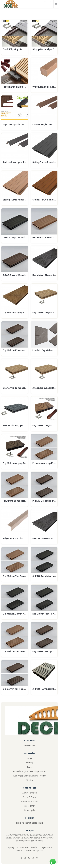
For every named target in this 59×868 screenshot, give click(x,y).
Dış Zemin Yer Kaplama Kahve (20, 689)
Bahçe (29, 758)
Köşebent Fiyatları (13, 538)
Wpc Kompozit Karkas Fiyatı (19, 124)
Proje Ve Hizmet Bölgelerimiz (29, 823)
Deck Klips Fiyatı (12, 49)
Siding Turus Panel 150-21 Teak (20, 200)
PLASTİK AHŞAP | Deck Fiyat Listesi (30, 771)
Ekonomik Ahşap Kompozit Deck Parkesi (26, 425)
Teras (29, 767)
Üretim (30, 780)
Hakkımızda (30, 746)
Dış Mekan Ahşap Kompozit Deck (22, 313)
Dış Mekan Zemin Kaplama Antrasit (23, 614)
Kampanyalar (29, 810)
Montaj (29, 763)
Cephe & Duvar (29, 797)
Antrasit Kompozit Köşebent (19, 162)
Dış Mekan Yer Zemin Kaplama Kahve (24, 651)
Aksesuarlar (29, 806)
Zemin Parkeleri (29, 793)
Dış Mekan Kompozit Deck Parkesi (22, 350)
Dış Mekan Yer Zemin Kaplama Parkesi (25, 576)
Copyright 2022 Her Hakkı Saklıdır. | (24, 847)
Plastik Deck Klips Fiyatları (18, 87)
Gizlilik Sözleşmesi (34, 850)
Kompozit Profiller (29, 801)
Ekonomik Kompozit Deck (17, 388)
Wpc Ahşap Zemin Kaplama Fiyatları (30, 776)
